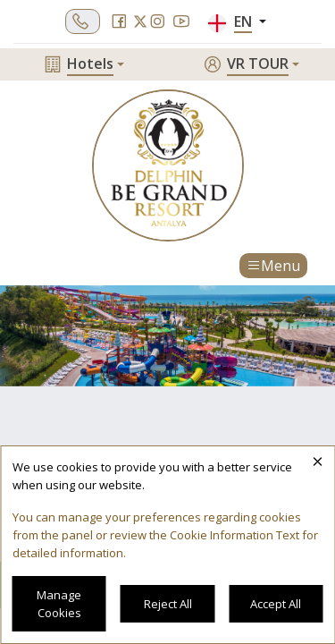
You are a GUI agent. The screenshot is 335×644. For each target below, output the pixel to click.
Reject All (168, 604)
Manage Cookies (59, 604)
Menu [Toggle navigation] (273, 266)
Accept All (276, 604)
